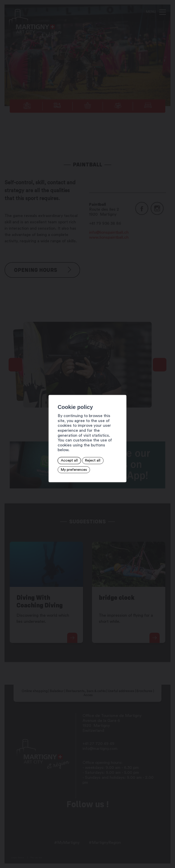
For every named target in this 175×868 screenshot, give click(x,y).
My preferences (90, 457)
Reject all (62, 457)
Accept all (38, 457)
